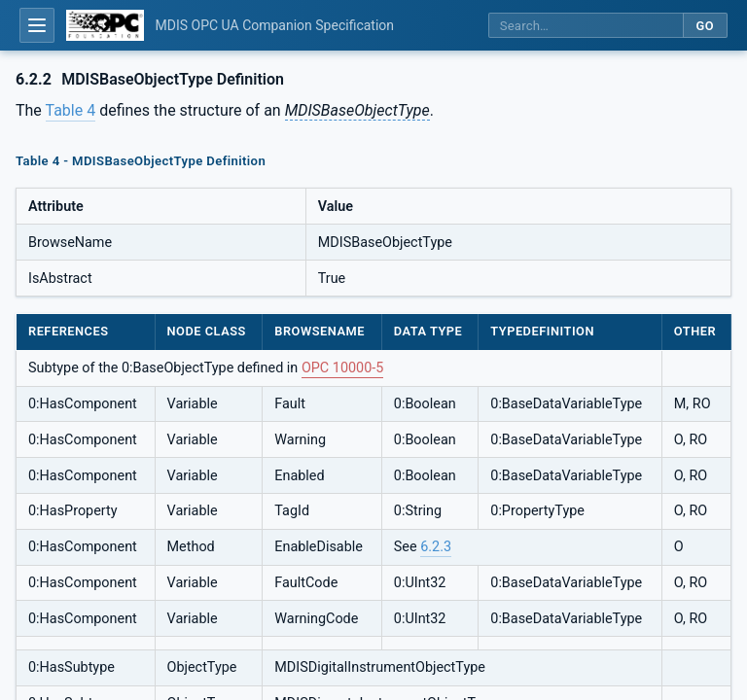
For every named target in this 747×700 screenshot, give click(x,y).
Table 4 (71, 110)
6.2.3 (436, 547)
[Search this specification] (586, 26)
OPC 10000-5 (342, 368)
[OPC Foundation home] (105, 25)
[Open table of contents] (37, 25)
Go (705, 26)
